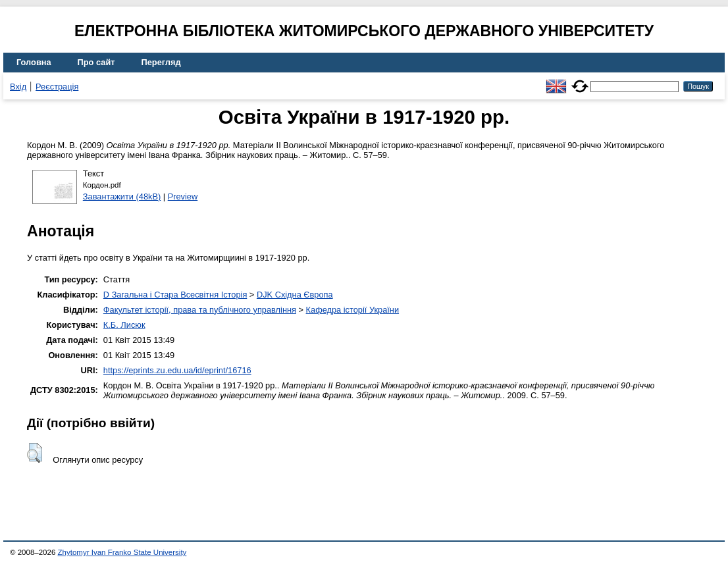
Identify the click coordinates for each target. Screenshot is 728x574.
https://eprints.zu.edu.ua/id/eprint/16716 (177, 370)
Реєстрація (57, 87)
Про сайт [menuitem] (96, 62)
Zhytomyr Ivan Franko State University (122, 552)
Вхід (18, 87)
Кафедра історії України (353, 310)
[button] (35, 453)
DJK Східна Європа (295, 295)
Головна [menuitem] (34, 62)
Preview (183, 196)
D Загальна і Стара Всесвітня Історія (175, 295)
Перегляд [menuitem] (161, 62)
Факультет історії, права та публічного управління (200, 310)
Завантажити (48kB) (122, 196)
